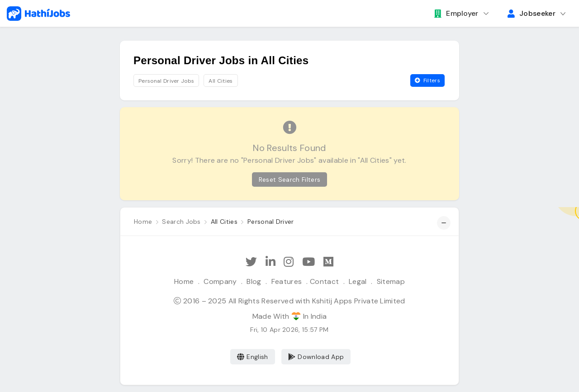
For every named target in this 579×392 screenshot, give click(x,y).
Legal (358, 281)
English (253, 357)
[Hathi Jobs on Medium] (328, 262)
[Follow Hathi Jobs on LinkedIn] (271, 262)
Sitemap (391, 281)
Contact (324, 281)
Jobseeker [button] (532, 13)
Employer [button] (456, 13)
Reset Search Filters (289, 179)
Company (220, 281)
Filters (427, 80)
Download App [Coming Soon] (316, 357)
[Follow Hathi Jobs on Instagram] (289, 262)
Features (287, 281)
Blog (254, 281)
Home (184, 281)
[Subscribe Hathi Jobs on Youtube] (308, 262)
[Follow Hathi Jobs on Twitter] (251, 262)
